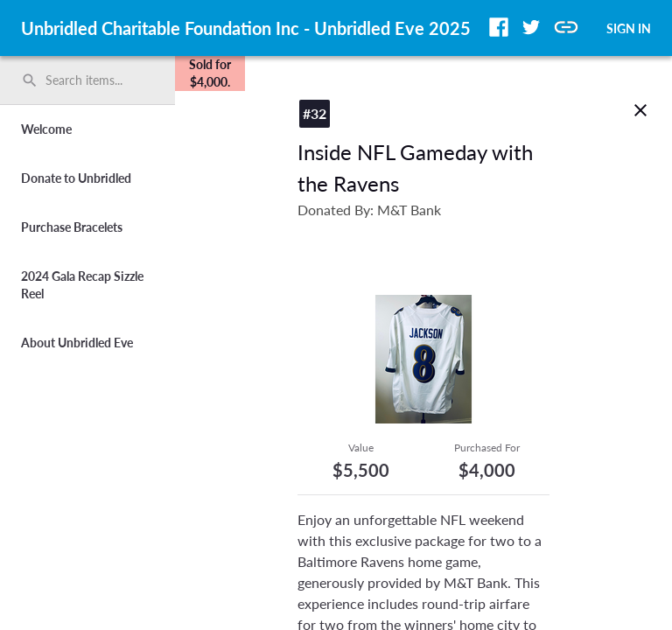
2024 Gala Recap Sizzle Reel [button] (82, 285)
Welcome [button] (46, 129)
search (30, 80)
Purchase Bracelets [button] (72, 227)
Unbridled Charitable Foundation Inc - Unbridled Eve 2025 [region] (246, 28)
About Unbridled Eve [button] (77, 343)
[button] (499, 27)
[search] (87, 80)
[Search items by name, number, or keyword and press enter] (94, 80)
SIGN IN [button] (629, 28)
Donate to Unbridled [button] (76, 178)
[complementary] (210, 73)
